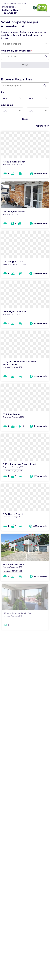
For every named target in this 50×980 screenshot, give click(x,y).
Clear (25, 119)
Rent (4, 92)
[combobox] (24, 44)
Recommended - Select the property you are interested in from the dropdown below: (24, 35)
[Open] (46, 44)
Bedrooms (7, 105)
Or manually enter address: (17, 51)
